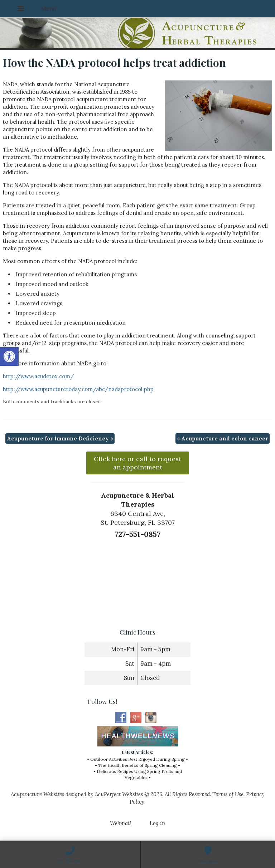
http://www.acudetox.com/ (38, 376)
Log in (157, 823)
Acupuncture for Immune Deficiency (60, 438)
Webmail (120, 823)
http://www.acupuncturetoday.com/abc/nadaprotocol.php (78, 389)
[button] (9, 356)
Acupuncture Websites (37, 794)
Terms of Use (228, 794)
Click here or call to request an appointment (137, 463)
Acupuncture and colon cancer (223, 438)
